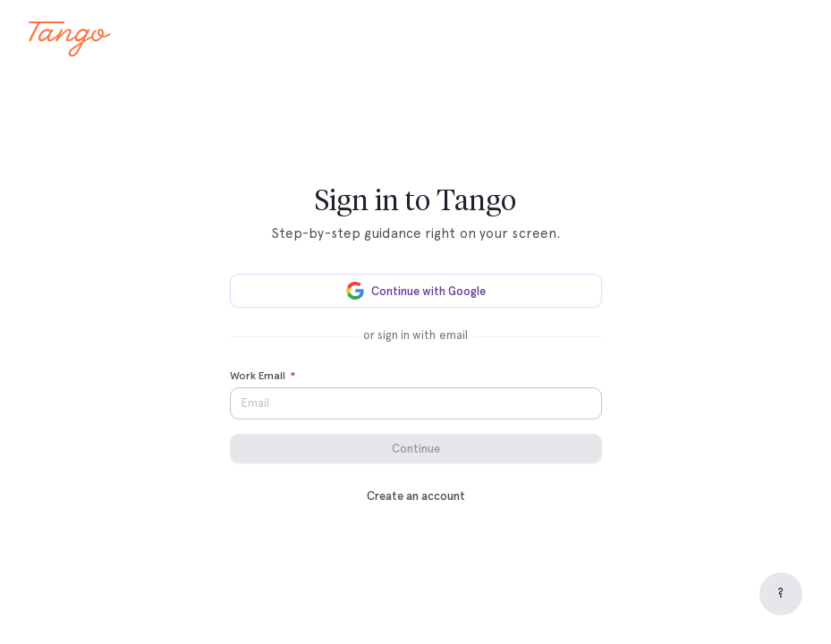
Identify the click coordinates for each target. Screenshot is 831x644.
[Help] (781, 594)
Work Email (263, 377)
